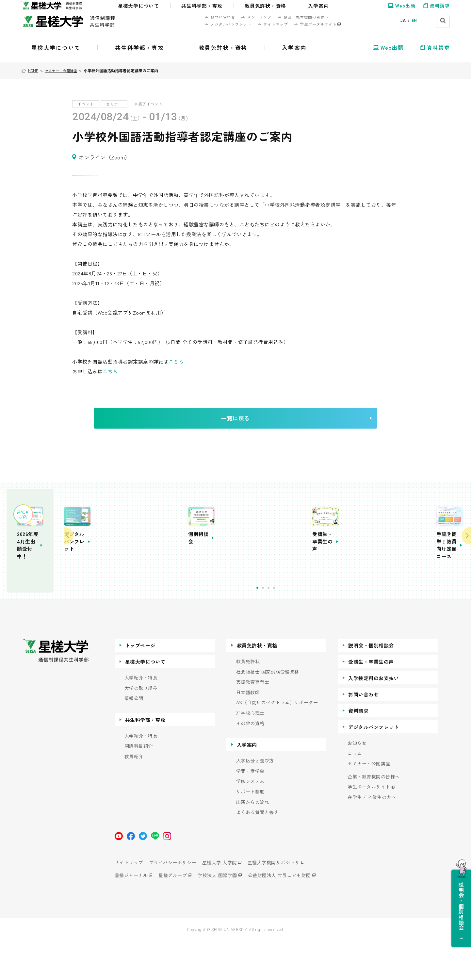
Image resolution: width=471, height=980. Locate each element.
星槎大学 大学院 (227, 901)
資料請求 (358, 750)
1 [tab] (303, 627)
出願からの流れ (253, 841)
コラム (355, 792)
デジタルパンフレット (374, 766)
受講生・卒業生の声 (371, 701)
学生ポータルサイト (369, 826)
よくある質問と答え (258, 851)
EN (414, 21)
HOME (35, 70)
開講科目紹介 (139, 785)
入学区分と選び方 (255, 800)
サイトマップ (129, 901)
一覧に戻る (252, 427)
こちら (176, 361)
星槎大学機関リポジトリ (285, 901)
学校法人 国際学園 (225, 914)
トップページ (140, 685)
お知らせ (357, 782)
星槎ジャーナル (131, 914)
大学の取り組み (141, 727)
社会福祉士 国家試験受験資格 (268, 711)
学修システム (250, 820)
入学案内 (247, 784)
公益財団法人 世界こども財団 (291, 914)
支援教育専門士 (253, 721)
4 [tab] (320, 627)
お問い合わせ (363, 734)
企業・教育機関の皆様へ (374, 816)
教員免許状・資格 (257, 685)
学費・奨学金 (250, 810)
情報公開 (134, 737)
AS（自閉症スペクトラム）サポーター (277, 742)
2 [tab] (309, 627)
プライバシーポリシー (177, 901)
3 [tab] (314, 627)
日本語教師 (248, 731)
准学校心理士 (250, 752)
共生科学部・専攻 (145, 759)
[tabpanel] (214, 566)
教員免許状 (248, 701)
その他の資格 (250, 762)
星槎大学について (145, 701)
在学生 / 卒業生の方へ (372, 836)
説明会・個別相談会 (371, 685)
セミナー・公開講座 (64, 70)
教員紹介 (134, 796)
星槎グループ (177, 914)
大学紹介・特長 (141, 717)
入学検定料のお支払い (374, 717)
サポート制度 (250, 831)
